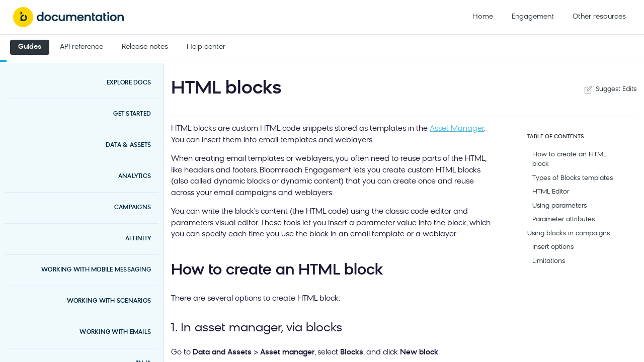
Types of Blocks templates (573, 178)
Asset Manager (457, 129)
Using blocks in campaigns (569, 234)
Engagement (533, 17)
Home (483, 17)
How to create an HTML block (569, 160)
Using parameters (559, 206)
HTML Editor (551, 192)
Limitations (549, 261)
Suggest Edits (609, 89)
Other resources (599, 17)
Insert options (553, 247)
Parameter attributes (563, 219)
